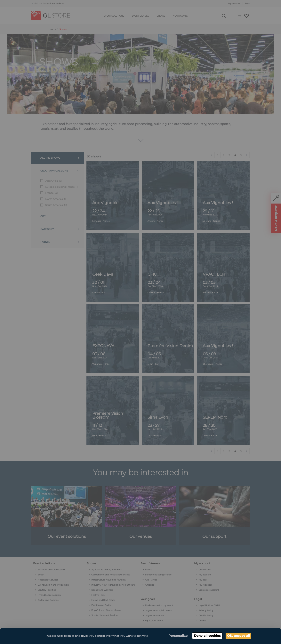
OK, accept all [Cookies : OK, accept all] (238, 636)
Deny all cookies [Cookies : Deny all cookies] (207, 636)
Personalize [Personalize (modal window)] (178, 636)
